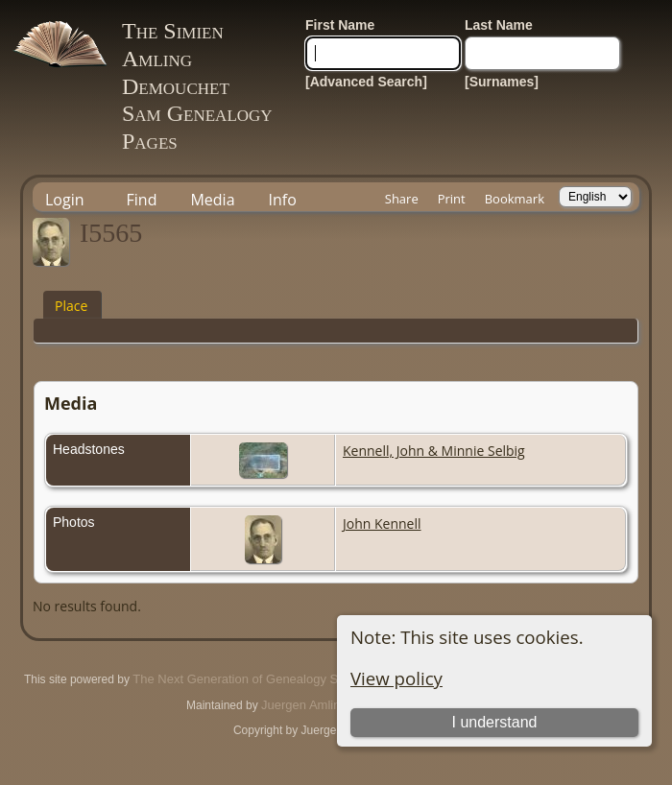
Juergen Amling (304, 705)
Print (452, 199)
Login (65, 200)
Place (71, 306)
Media (212, 200)
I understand (495, 722)
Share (402, 199)
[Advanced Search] (366, 82)
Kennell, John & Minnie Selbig (434, 451)
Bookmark (515, 199)
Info (283, 200)
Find (142, 200)
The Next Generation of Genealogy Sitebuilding (263, 679)
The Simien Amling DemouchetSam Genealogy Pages (197, 86)
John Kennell (382, 523)
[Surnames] (502, 82)
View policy (396, 678)
